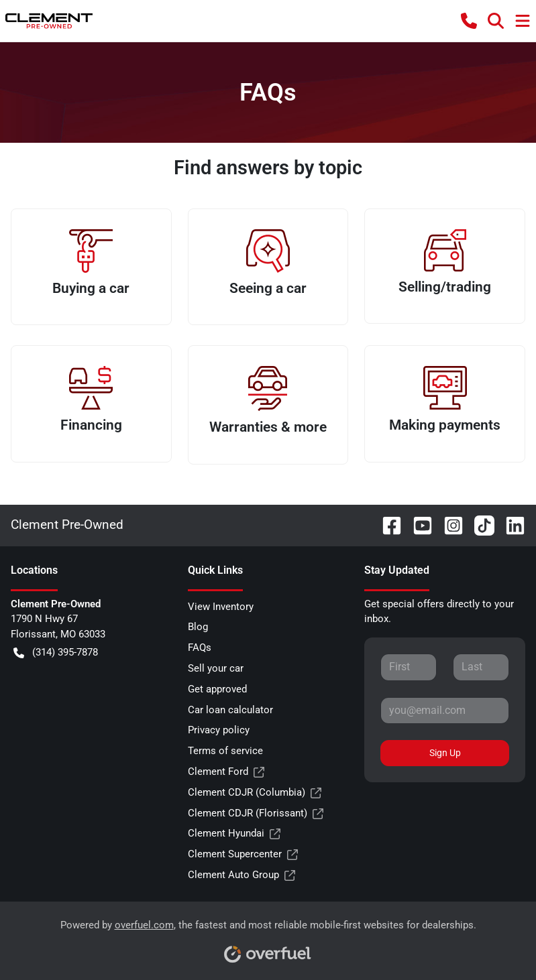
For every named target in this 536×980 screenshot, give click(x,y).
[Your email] (445, 711)
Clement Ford (226, 772)
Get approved (217, 689)
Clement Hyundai (234, 834)
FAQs (200, 648)
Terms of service (225, 751)
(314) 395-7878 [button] (56, 653)
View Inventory (221, 607)
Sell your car (216, 668)
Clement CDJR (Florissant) (256, 813)
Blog (198, 627)
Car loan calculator (230, 710)
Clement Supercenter (243, 854)
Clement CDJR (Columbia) (255, 793)
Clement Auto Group (242, 875)
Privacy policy (219, 730)
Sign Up (445, 753)
